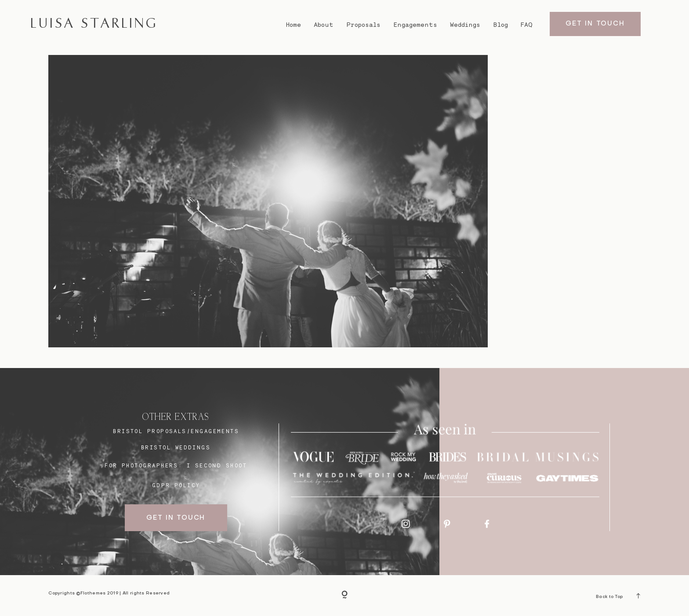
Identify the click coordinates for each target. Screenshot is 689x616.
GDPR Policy (176, 485)
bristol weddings (176, 447)
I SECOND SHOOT (217, 465)
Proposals (364, 25)
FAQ (527, 25)
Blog (501, 25)
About (324, 25)
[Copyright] (344, 595)
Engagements (415, 25)
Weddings (465, 25)
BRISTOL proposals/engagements (176, 431)
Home (293, 25)
